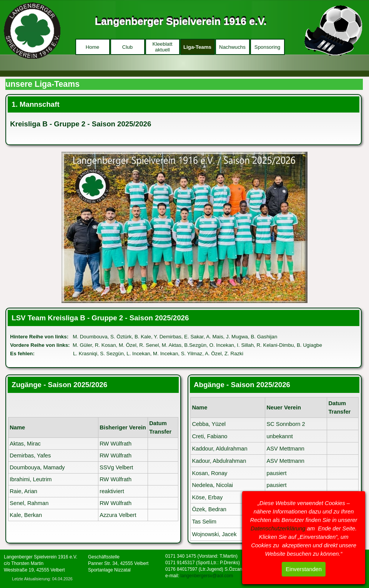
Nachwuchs (232, 47)
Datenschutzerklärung (278, 528)
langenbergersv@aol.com (207, 576)
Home (93, 47)
